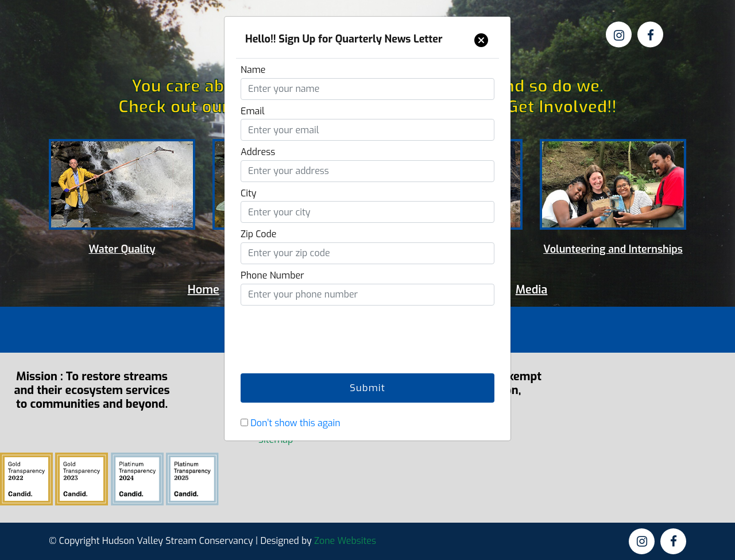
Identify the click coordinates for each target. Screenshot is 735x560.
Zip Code (258, 234)
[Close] (481, 40)
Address (258, 152)
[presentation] (328, 333)
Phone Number (272, 275)
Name (253, 70)
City (249, 193)
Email (253, 111)
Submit (367, 388)
